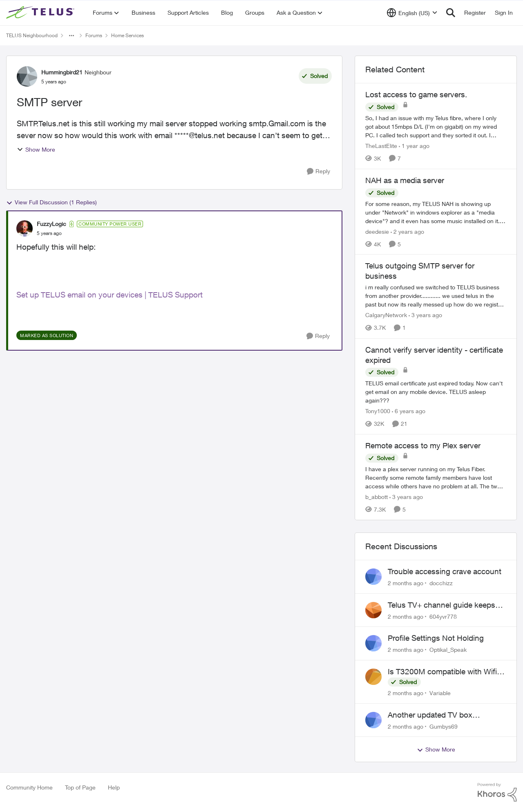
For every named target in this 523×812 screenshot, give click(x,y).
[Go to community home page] (41, 13)
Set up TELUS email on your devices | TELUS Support (110, 295)
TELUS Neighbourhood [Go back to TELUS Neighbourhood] (32, 35)
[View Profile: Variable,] (373, 677)
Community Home (29, 787)
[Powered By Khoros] (497, 792)
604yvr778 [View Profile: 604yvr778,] (443, 616)
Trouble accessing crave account (445, 571)
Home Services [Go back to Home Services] (127, 35)
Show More (36, 149)
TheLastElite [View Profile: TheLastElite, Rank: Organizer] (381, 146)
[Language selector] (412, 13)
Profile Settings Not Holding (436, 638)
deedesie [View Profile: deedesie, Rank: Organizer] (377, 231)
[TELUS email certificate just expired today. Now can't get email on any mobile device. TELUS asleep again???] (436, 392)
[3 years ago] (425, 315)
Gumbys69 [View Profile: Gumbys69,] (444, 726)
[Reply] (318, 171)
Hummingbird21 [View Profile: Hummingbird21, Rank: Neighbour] (62, 72)
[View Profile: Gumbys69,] (373, 720)
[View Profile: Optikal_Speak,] (373, 643)
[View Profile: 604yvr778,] (373, 610)
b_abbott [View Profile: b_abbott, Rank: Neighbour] (377, 497)
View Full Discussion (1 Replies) (51, 202)
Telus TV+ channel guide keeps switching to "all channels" (441, 605)
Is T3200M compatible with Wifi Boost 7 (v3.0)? (442, 672)
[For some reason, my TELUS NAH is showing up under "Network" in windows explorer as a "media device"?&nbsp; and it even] (436, 212)
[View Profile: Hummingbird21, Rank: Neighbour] (27, 76)
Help (114, 787)
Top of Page (80, 787)
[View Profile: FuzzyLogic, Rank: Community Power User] (25, 228)
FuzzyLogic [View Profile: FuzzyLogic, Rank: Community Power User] (51, 224)
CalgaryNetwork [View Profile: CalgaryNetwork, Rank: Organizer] (386, 315)
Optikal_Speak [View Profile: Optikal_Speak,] (448, 650)
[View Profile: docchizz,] (373, 577)
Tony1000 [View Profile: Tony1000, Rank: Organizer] (378, 411)
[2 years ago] (407, 231)
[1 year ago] (414, 146)
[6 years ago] (409, 411)
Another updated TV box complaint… (430, 715)
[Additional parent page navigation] (72, 36)
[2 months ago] (406, 583)
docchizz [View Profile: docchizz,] (441, 583)
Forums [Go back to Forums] (94, 35)
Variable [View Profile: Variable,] (440, 693)
